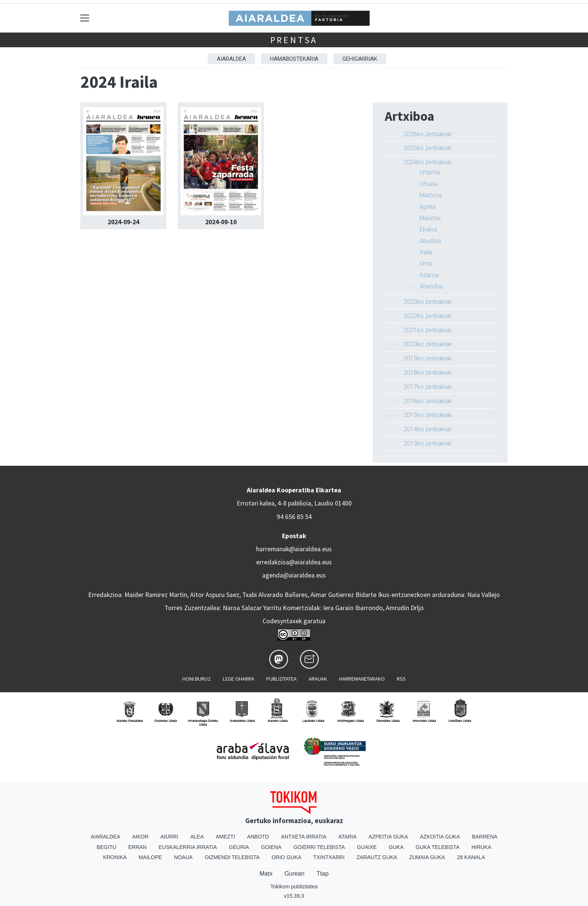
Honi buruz (196, 679)
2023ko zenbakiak (428, 302)
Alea (197, 837)
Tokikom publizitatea (294, 886)
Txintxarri (329, 857)
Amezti (225, 837)
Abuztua (430, 241)
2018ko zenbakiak (428, 373)
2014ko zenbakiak (428, 429)
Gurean (295, 874)
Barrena (484, 837)
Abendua (431, 286)
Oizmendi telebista (232, 857)
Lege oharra (238, 679)
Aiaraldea (231, 59)
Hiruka (481, 847)
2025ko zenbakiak (428, 148)
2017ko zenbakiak (428, 387)
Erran (137, 847)
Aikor (140, 837)
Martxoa (431, 195)
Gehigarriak (360, 59)
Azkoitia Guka (440, 837)
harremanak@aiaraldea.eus (294, 549)
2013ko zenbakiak (428, 443)
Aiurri (169, 837)
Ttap (322, 874)
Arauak (318, 679)
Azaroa (429, 275)
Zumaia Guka (427, 857)
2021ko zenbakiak (428, 330)
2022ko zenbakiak (428, 316)
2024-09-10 (221, 222)
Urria (426, 263)
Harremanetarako (362, 679)
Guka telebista (437, 847)
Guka (396, 847)
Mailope (150, 857)
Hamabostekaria (294, 59)
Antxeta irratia (304, 837)
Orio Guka (286, 857)
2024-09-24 (123, 222)
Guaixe (367, 847)
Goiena (271, 847)
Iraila (426, 252)
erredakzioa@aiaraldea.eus (294, 562)
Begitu (106, 847)
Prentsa (294, 40)
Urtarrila (430, 172)
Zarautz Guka (377, 857)
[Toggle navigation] (85, 18)
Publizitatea (281, 679)
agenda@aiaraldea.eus (294, 575)
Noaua (183, 857)
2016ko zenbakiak (428, 401)
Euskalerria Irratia (188, 847)
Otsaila (429, 184)
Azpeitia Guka (388, 837)
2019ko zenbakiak (428, 358)
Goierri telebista (319, 847)
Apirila (427, 207)
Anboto (258, 837)
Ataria (347, 837)
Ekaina (428, 229)
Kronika (115, 857)
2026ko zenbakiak (428, 134)
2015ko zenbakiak (428, 415)
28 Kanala (471, 857)
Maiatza (430, 218)
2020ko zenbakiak (428, 344)
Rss (401, 679)
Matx (266, 874)
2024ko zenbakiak (428, 162)
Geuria (239, 847)
